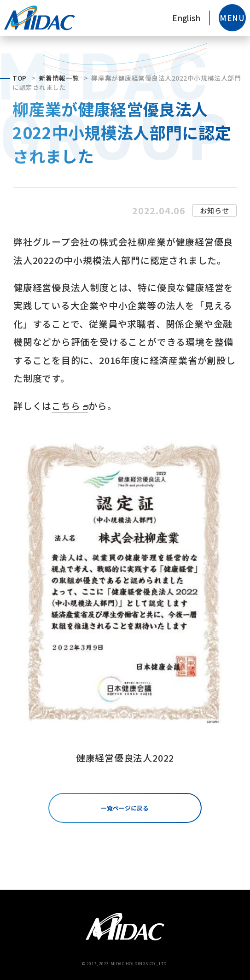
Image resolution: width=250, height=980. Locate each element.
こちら (66, 406)
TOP (20, 78)
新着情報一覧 (59, 78)
